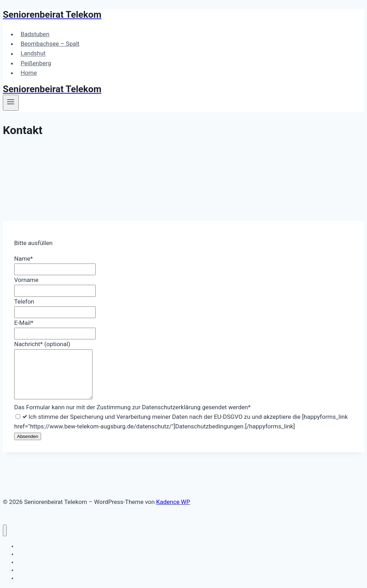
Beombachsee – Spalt (50, 44)
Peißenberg (36, 63)
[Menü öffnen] (11, 102)
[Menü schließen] (5, 530)
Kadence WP (173, 502)
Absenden (28, 436)
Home (29, 73)
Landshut (33, 54)
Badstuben (35, 34)
